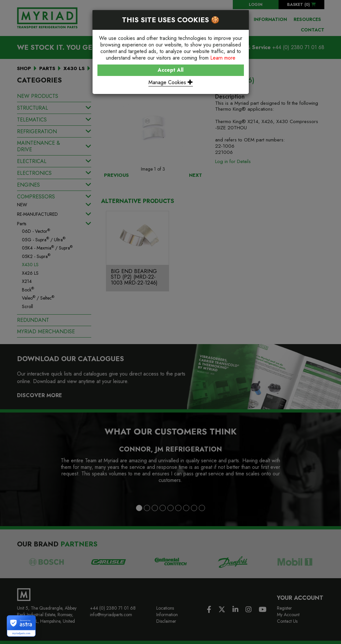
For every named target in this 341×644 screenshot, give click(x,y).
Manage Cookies (171, 82)
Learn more (223, 58)
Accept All (170, 70)
